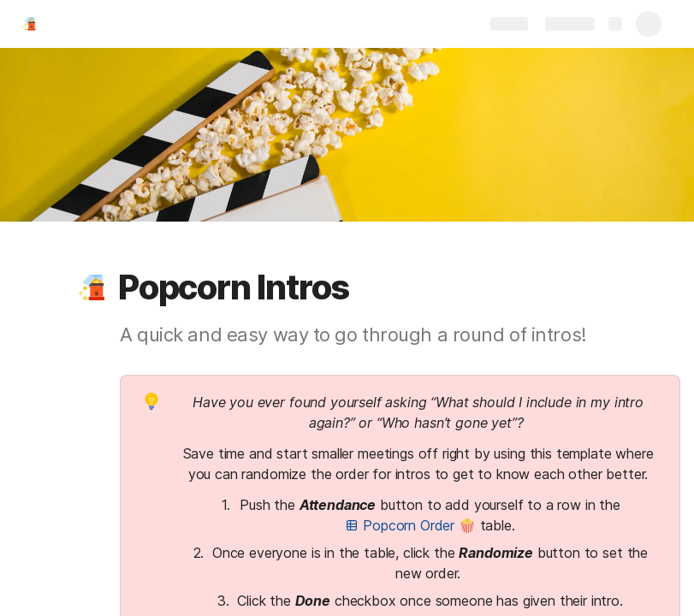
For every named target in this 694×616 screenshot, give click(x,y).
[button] (92, 287)
